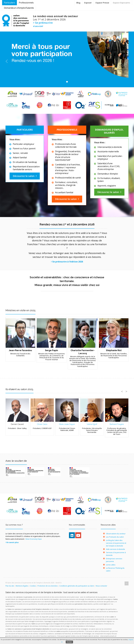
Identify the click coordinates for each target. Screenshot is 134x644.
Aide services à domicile (115, 549)
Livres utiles (111, 565)
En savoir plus (13, 542)
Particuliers (9, 3)
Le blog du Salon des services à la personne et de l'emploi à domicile (116, 543)
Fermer (69, 642)
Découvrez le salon (24, 176)
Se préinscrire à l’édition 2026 (68, 262)
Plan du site (10, 586)
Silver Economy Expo (34, 539)
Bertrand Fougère (117, 424)
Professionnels (26, 3)
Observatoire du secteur (116, 534)
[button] (7, 59)
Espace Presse (102, 3)
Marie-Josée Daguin (67, 424)
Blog (78, 3)
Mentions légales (22, 586)
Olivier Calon (42, 424)
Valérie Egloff (92, 424)
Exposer (88, 3)
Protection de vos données (48, 586)
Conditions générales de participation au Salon (77, 586)
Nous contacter (101, 586)
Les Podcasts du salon (115, 537)
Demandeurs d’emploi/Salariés (19, 8)
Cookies (33, 586)
